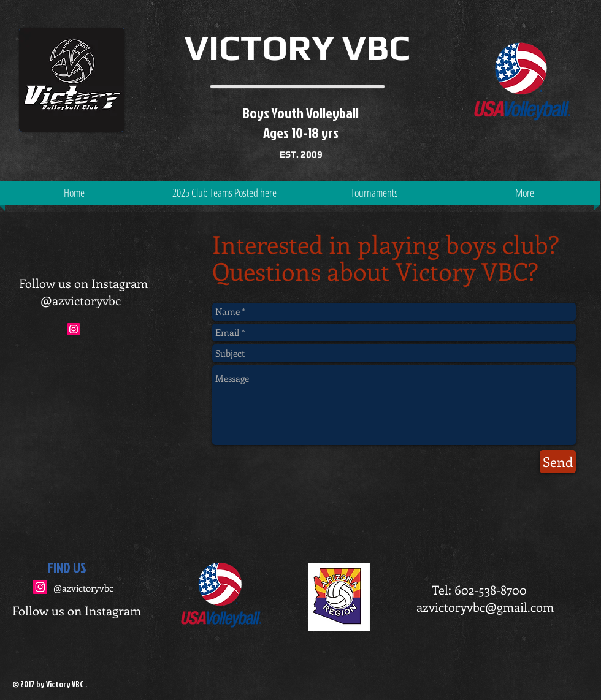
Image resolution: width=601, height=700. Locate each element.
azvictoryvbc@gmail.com (485, 607)
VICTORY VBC (297, 48)
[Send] (558, 462)
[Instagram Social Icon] (40, 587)
